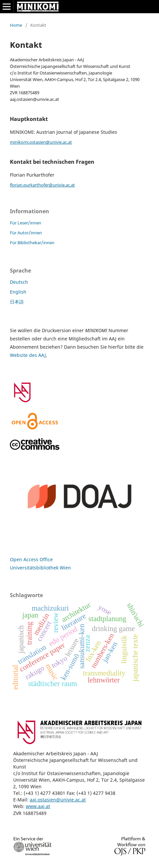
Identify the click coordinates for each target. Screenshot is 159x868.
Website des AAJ (28, 355)
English (18, 292)
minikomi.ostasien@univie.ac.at (41, 142)
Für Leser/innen (26, 223)
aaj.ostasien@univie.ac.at (58, 800)
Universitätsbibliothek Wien (40, 568)
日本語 (17, 302)
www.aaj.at (38, 806)
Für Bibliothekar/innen (32, 243)
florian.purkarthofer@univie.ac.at (42, 185)
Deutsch (19, 282)
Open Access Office (31, 559)
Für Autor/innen (26, 233)
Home (16, 25)
